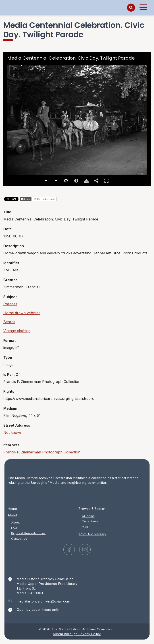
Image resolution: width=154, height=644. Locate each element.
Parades (10, 304)
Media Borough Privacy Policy (77, 634)
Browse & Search (92, 509)
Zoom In (46, 181)
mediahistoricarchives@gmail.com (43, 601)
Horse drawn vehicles (22, 313)
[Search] (131, 8)
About (12, 515)
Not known (13, 432)
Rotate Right (66, 181)
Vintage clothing (17, 331)
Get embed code (46, 199)
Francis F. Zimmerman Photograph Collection (42, 452)
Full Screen (106, 181)
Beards (9, 322)
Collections (90, 521)
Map (85, 527)
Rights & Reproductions (28, 533)
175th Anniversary (93, 534)
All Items (88, 516)
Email (27, 199)
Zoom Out (56, 181)
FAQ (14, 528)
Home (12, 509)
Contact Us (19, 539)
